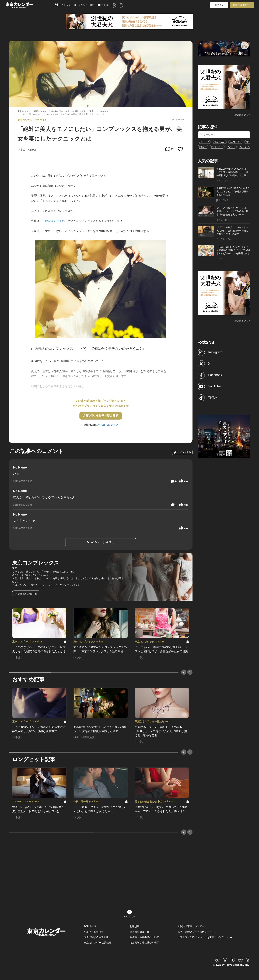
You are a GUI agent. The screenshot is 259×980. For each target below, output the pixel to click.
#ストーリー (217, 147)
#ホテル (203, 147)
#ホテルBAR (219, 142)
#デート (231, 147)
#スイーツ (204, 142)
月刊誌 (103, 5)
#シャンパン (245, 147)
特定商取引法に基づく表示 (144, 943)
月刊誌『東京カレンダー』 (192, 926)
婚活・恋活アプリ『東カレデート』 (197, 932)
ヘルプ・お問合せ (94, 932)
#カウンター (236, 142)
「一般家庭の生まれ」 (54, 221)
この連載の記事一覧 (26, 594)
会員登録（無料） (242, 5)
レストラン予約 (66, 5)
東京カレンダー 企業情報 (98, 943)
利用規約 (135, 926)
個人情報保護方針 (139, 932)
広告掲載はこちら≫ (242, 115)
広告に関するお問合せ (96, 937)
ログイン (219, 5)
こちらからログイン (107, 425)
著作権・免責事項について (144, 937)
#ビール (250, 142)
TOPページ (90, 926)
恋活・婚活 (87, 5)
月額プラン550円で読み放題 (101, 416)
